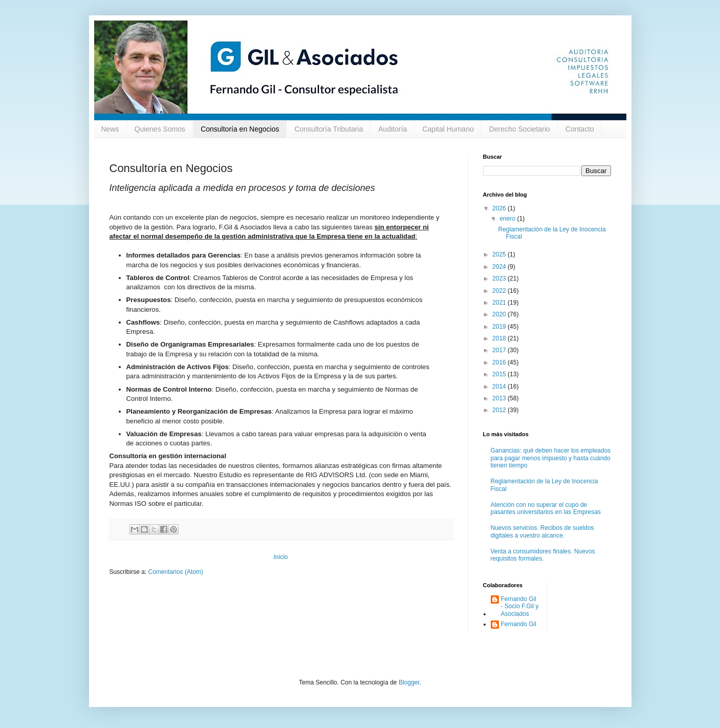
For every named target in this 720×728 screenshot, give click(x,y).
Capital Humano (448, 129)
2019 (500, 327)
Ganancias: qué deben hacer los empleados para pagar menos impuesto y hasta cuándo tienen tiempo (551, 458)
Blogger (409, 682)
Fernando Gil (519, 624)
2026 (500, 208)
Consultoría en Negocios (240, 129)
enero (508, 219)
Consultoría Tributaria (329, 129)
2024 (500, 267)
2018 (500, 338)
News (110, 129)
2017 (500, 350)
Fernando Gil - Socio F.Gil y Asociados (520, 606)
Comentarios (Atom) (176, 572)
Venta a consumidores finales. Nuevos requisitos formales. (543, 555)
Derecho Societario (520, 129)
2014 (500, 387)
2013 (500, 398)
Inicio (280, 557)
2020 (500, 314)
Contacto (580, 129)
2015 (500, 374)
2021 (500, 303)
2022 (500, 291)
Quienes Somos (160, 129)
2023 (500, 279)
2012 (500, 410)
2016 (500, 362)
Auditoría (392, 129)
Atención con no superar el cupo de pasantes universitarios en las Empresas (546, 508)
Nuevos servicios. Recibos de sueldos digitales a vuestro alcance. (542, 531)
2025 (500, 254)
